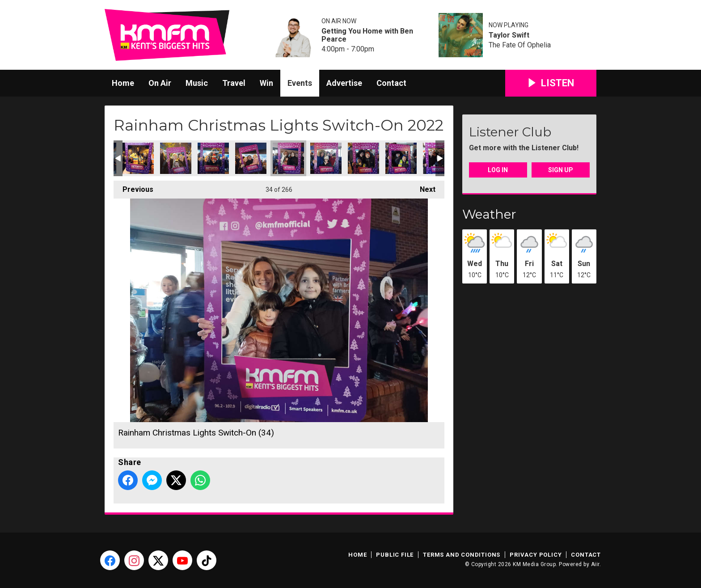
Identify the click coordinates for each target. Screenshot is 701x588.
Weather (489, 214)
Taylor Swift (509, 35)
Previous (133, 187)
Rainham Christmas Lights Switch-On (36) (363, 158)
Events (300, 83)
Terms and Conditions (462, 555)
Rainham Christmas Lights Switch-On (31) (176, 158)
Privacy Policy (536, 555)
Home (123, 83)
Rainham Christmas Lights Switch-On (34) (288, 158)
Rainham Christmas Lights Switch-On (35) (326, 158)
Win (266, 83)
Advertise (344, 83)
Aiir (595, 564)
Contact (391, 83)
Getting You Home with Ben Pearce (367, 35)
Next (423, 187)
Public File (395, 555)
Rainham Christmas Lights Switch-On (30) (138, 158)
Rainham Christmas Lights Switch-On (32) (213, 158)
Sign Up (561, 170)
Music (197, 83)
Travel (234, 83)
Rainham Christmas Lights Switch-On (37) (401, 158)
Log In (498, 170)
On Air (160, 83)
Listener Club (510, 132)
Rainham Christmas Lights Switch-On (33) (251, 158)
